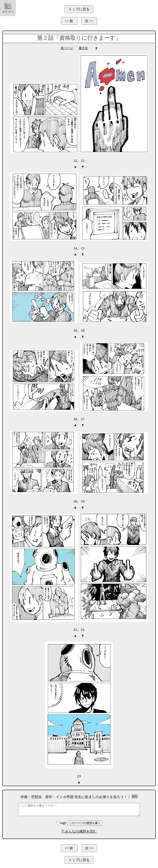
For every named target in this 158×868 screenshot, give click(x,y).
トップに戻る (79, 9)
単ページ (67, 48)
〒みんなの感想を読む (79, 830)
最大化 (83, 48)
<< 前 (69, 21)
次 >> (89, 21)
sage (62, 821)
